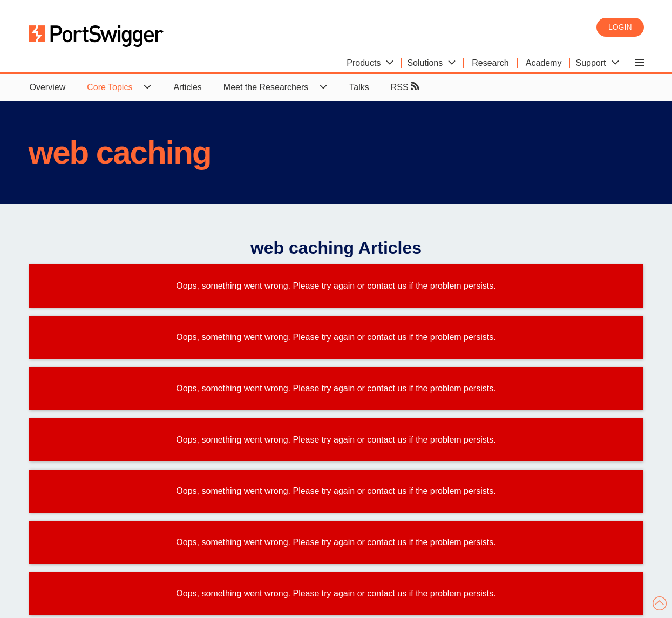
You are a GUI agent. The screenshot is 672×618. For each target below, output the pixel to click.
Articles (187, 87)
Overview (48, 87)
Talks (359, 87)
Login (620, 27)
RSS (405, 87)
